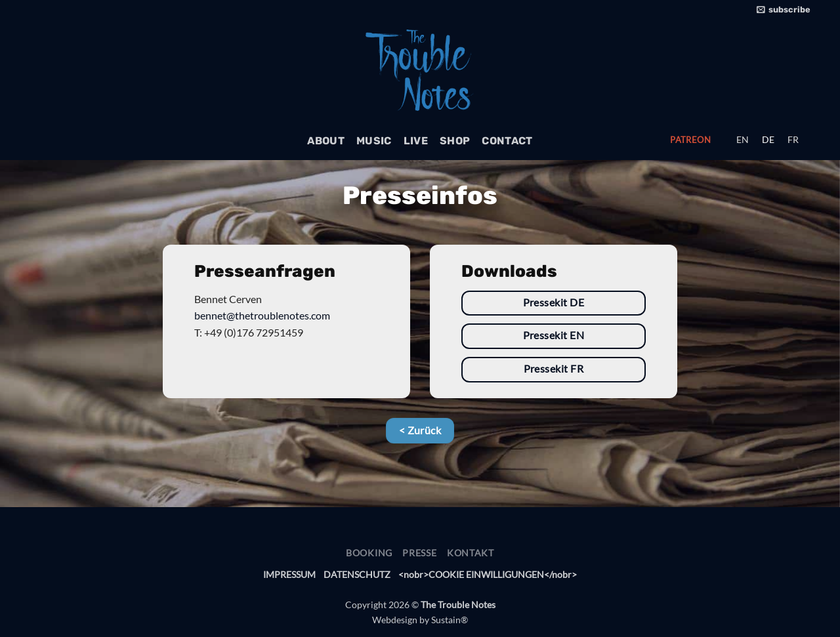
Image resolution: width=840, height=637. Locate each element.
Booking (369, 553)
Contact (507, 141)
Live (416, 141)
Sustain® (450, 620)
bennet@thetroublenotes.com (262, 315)
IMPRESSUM (289, 574)
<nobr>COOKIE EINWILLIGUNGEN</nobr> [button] (488, 574)
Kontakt (471, 553)
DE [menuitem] (768, 140)
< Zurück (420, 430)
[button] (784, 10)
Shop (455, 141)
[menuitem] (743, 140)
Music (374, 141)
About (326, 141)
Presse (419, 553)
